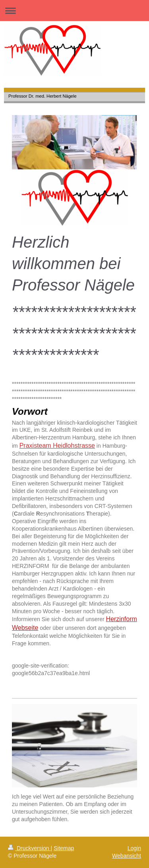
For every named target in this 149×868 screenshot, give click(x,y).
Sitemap (64, 848)
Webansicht (127, 856)
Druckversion (29, 848)
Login (134, 848)
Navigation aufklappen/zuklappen (74, 11)
